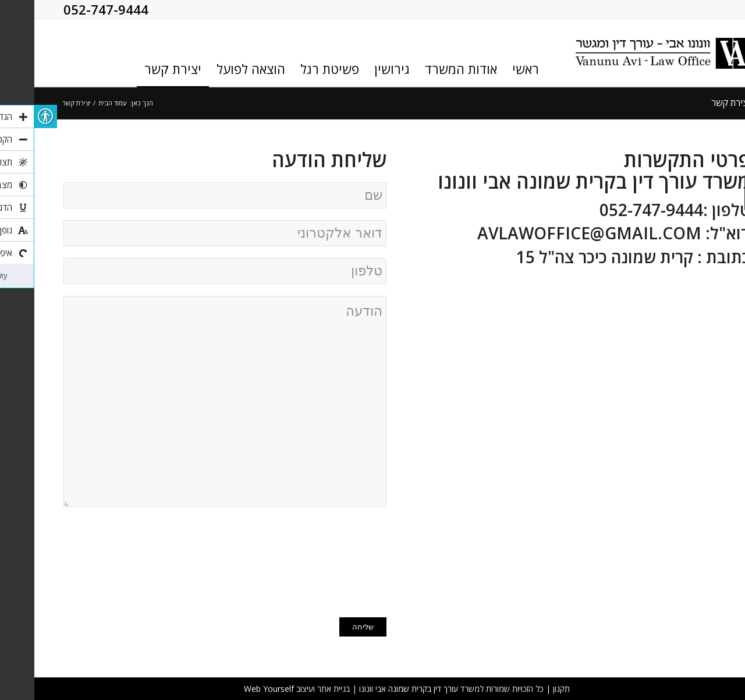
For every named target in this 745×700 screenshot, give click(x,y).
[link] (629, 53)
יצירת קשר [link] (696, 102)
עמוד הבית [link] (78, 103)
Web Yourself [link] (235, 689)
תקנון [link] (527, 689)
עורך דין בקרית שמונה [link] (389, 689)
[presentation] (304, 561)
